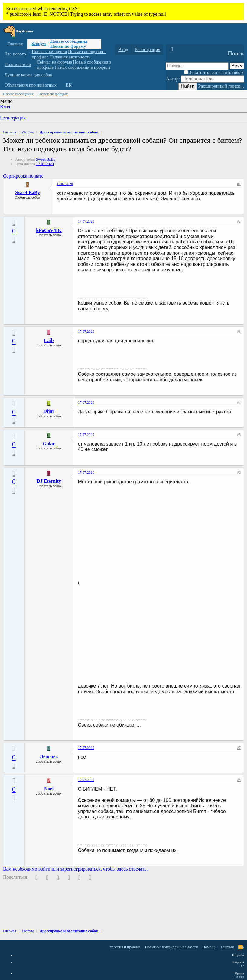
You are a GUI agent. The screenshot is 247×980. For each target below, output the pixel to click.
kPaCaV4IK (49, 230)
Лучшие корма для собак (28, 75)
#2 (239, 221)
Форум (39, 44)
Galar (49, 444)
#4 (239, 403)
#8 (239, 780)
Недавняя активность (70, 57)
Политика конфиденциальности (171, 947)
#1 (239, 184)
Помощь (209, 947)
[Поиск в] (237, 66)
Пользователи (18, 64)
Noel (49, 789)
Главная (15, 44)
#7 (239, 748)
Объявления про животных (31, 85)
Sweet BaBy (46, 159)
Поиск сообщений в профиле (83, 67)
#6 (239, 472)
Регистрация (13, 118)
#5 (239, 435)
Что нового (15, 54)
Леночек (49, 757)
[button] (29, 54)
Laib (49, 340)
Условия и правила (125, 947)
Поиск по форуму (68, 46)
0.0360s (239, 977)
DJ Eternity (49, 481)
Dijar (49, 411)
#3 (239, 332)
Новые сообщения (69, 41)
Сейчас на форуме (54, 62)
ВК (69, 85)
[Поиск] (172, 50)
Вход (5, 107)
